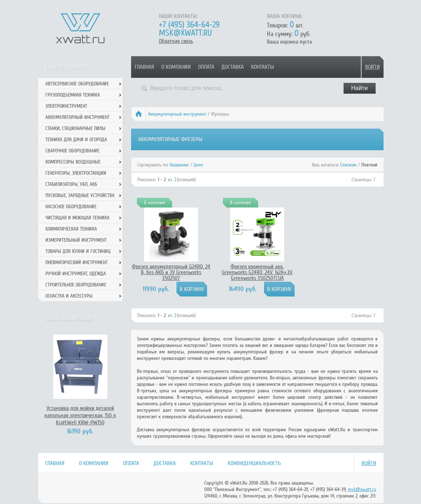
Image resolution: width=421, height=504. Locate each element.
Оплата (206, 67)
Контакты (263, 67)
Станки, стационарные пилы (75, 128)
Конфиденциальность (254, 463)
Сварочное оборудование (72, 151)
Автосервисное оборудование (77, 84)
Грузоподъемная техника (73, 95)
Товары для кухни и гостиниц (78, 251)
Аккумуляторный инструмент (177, 114)
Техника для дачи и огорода (76, 140)
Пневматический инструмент (77, 262)
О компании (176, 67)
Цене (198, 165)
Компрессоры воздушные (73, 162)
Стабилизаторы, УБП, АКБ (71, 184)
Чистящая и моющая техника (77, 218)
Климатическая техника (71, 229)
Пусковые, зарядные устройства (80, 195)
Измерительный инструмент (76, 240)
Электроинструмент (66, 106)
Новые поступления (69, 318)
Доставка (233, 67)
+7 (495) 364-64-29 (189, 25)
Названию (179, 165)
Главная (144, 67)
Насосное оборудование (71, 207)
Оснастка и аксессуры (69, 296)
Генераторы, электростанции (76, 173)
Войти (373, 67)
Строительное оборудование (76, 285)
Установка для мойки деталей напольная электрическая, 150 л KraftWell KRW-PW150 (80, 415)
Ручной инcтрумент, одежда (76, 274)
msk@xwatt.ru (185, 33)
